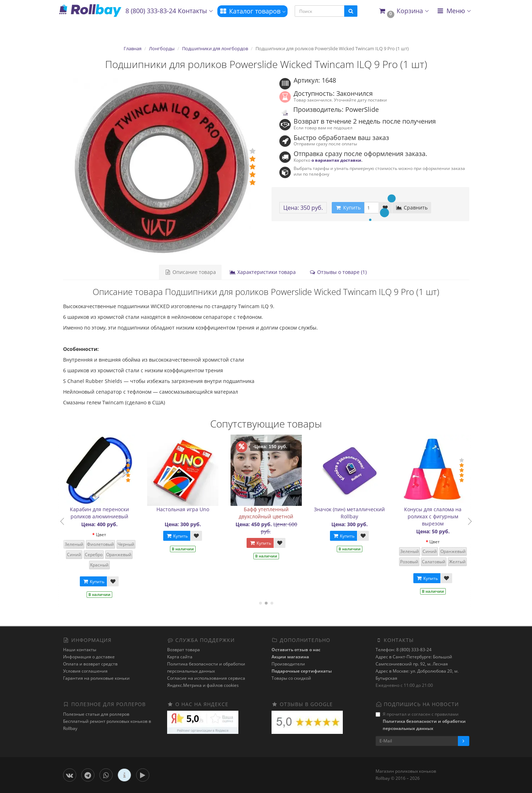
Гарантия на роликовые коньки (96, 678)
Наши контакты (80, 650)
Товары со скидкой (291, 678)
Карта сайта (180, 657)
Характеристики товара (263, 272)
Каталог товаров (252, 11)
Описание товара (190, 272)
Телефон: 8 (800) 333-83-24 (404, 650)
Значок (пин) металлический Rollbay (352, 513)
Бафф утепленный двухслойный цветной (268, 513)
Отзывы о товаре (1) (338, 272)
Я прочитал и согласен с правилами (421, 721)
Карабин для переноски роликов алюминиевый (102, 513)
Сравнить (412, 208)
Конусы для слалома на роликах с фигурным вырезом (435, 516)
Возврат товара (184, 650)
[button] (404, 11)
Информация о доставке (89, 657)
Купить (96, 582)
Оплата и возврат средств (90, 664)
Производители (288, 664)
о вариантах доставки (336, 160)
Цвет (104, 535)
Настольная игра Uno (185, 509)
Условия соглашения (85, 671)
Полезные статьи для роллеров (96, 714)
